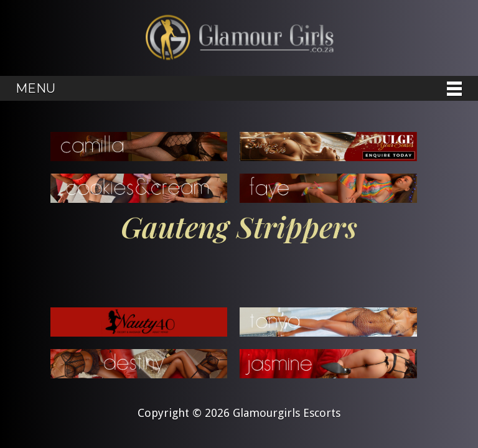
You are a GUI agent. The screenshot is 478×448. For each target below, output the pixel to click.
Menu (35, 88)
